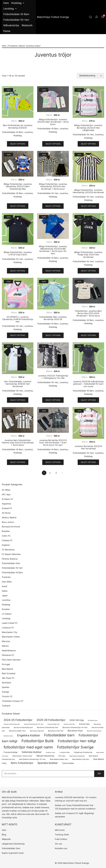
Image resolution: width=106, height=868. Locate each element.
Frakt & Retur (61, 839)
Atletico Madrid (9, 517)
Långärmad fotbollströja (13, 844)
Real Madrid (7, 669)
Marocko (6, 641)
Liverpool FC (8, 628)
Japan (5, 596)
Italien (5, 591)
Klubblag (18, 3)
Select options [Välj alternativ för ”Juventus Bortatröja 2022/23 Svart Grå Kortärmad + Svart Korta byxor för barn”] (53, 462)
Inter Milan (7, 582)
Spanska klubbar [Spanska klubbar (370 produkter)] (48, 763)
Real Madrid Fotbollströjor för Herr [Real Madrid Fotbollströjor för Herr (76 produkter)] (33, 759)
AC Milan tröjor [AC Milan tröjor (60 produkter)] (93, 720)
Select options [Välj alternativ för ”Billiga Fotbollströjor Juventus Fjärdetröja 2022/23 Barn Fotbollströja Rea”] (18, 206)
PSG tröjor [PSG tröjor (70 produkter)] (62, 756)
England (6, 545)
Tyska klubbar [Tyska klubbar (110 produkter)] (68, 763)
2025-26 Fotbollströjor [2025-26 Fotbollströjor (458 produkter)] (51, 720)
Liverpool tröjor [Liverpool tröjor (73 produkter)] (65, 752)
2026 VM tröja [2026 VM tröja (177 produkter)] (77, 720)
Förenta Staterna (10, 559)
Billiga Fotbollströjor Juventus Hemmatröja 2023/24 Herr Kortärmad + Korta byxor (53, 186)
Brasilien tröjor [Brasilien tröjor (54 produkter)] (8, 736)
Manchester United (11, 637)
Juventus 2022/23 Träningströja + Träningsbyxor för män (53, 377)
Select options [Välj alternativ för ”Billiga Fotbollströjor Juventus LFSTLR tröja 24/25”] (18, 271)
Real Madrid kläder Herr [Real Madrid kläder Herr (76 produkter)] (59, 759)
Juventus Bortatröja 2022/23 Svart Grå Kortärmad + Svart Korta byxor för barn (53, 443)
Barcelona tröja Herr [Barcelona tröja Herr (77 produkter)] (56, 731)
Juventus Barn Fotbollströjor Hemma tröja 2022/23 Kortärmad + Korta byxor (18, 443)
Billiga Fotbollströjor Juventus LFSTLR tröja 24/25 (18, 253)
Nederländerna (9, 651)
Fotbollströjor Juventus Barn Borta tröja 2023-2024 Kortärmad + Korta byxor (88, 313)
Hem (6, 3)
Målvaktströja (11, 25)
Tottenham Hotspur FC (13, 701)
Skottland (6, 683)
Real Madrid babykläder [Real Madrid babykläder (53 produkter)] (77, 756)
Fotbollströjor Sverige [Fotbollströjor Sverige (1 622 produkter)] (75, 747)
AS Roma (6, 513)
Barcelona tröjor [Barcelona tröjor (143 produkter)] (75, 731)
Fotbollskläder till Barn (16, 14)
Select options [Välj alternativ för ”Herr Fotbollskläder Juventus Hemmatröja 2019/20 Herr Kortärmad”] (18, 400)
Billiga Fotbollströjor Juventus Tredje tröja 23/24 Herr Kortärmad (88, 255)
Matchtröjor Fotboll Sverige (53, 17)
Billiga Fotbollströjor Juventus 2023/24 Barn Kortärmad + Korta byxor (53, 122)
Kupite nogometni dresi (13, 853)
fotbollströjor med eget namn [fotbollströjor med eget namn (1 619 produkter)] (28, 747)
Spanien (6, 687)
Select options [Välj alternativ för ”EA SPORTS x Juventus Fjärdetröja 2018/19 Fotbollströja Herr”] (18, 335)
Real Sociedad (9, 673)
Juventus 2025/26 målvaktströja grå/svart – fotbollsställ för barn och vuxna (88, 384)
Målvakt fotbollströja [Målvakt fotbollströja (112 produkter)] (45, 756)
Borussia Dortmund (11, 527)
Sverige (5, 692)
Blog (4, 835)
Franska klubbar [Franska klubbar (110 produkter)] (11, 752)
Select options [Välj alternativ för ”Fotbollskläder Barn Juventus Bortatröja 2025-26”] (53, 335)
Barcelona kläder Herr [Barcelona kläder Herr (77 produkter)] (17, 731)
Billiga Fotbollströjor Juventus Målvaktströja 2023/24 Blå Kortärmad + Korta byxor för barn (53, 250)
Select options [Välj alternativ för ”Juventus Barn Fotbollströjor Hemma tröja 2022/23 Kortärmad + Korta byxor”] (18, 462)
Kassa (7, 31)
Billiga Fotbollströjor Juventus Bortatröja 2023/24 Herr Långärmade (88, 128)
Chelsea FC (7, 540)
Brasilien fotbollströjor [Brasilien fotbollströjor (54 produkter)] (94, 731)
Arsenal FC (7, 508)
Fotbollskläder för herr (16, 20)
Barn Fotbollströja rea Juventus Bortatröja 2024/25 (18, 126)
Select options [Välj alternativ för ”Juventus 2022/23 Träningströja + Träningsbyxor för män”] (53, 400)
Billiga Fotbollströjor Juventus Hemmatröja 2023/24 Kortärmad (88, 191)
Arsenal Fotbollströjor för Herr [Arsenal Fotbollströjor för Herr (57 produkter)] (34, 724)
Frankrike (6, 577)
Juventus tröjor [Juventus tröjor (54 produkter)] (50, 752)
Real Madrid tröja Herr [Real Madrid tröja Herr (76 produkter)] (81, 759)
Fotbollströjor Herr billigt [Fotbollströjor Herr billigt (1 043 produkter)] (77, 741)
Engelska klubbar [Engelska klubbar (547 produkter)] (29, 735)
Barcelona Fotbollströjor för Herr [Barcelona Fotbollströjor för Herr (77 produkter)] (75, 727)
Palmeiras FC (8, 655)
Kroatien (6, 609)
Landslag (10, 9)
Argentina (6, 504)
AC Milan (6, 490)
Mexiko (5, 646)
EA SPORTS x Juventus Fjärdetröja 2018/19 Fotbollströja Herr (18, 319)
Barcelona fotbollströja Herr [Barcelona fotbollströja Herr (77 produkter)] (48, 727)
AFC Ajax (6, 494)
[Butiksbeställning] (90, 76)
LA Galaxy (7, 614)
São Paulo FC (8, 678)
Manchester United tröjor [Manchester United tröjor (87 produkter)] (22, 756)
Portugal (6, 664)
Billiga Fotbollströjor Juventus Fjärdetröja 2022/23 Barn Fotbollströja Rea (18, 186)
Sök (99, 774)
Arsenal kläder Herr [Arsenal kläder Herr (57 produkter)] (54, 724)
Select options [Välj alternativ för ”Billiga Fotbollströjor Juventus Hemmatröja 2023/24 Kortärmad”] (88, 206)
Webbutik (27, 25)
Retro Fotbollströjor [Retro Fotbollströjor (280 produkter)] (22, 763)
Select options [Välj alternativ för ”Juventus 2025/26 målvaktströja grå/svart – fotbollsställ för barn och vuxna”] (88, 400)
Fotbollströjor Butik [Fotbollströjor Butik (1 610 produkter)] (38, 741)
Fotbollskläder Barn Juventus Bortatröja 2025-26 (53, 318)
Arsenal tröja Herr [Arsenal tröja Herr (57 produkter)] (69, 724)
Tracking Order (62, 835)
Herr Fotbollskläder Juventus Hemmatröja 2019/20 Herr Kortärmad (18, 384)
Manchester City (10, 632)
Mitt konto (60, 830)
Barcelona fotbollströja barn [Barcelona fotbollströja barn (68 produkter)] (23, 727)
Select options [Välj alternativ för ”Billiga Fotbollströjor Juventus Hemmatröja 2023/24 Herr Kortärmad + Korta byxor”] (53, 206)
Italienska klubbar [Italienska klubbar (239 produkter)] (32, 752)
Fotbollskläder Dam (11, 563)
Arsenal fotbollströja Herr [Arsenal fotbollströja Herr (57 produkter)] (12, 724)
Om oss (58, 844)
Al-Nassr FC (8, 499)
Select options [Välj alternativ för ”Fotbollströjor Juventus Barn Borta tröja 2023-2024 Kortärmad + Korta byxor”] (88, 335)
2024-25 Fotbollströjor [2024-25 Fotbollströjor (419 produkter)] (18, 720)
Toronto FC (7, 696)
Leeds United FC (10, 623)
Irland (4, 586)
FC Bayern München (11, 554)
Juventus (28, 132)
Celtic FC (6, 536)
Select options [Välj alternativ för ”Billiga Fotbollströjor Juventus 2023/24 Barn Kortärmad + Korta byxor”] (53, 144)
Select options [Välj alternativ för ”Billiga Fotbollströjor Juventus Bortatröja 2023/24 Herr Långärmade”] (88, 144)
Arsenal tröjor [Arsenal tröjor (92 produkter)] (84, 724)
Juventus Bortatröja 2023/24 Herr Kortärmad (88, 447)
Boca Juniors (8, 522)
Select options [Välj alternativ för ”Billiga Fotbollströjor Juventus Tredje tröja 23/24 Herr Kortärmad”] (88, 271)
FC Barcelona (8, 550)
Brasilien (6, 531)
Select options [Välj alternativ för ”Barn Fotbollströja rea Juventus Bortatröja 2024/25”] (18, 144)
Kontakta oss (61, 848)
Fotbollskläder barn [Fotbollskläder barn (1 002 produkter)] (59, 735)
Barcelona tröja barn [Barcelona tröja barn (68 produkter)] (37, 731)
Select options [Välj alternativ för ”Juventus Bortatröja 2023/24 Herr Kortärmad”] (88, 462)
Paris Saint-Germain (11, 660)
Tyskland (6, 706)
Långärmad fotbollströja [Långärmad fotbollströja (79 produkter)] (83, 752)
